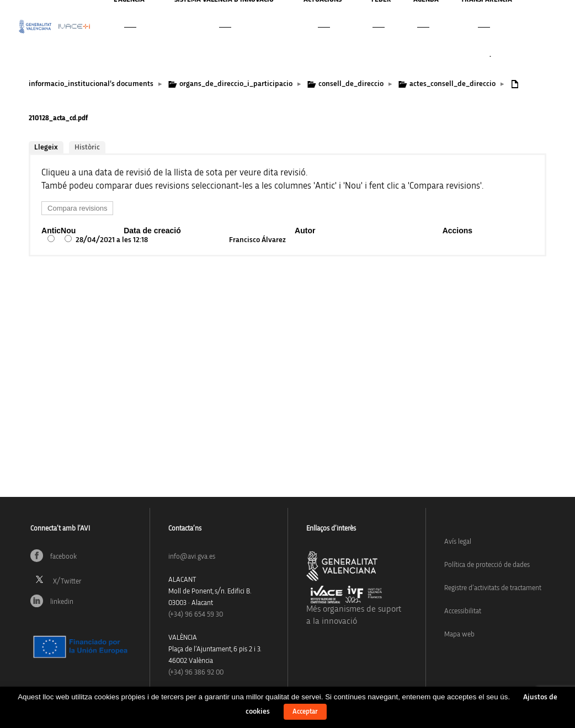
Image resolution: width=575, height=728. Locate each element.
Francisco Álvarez (257, 240)
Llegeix (46, 147)
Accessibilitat (463, 611)
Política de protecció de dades (487, 565)
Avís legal (458, 542)
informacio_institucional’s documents (91, 84)
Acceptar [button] (305, 712)
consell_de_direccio (351, 84)
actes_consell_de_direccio (452, 84)
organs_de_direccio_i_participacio (236, 84)
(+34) (196, 615)
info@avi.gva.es (192, 557)
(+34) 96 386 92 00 (196, 673)
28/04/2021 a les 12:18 (112, 240)
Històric (87, 147)
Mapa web (459, 635)
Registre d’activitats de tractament (493, 588)
